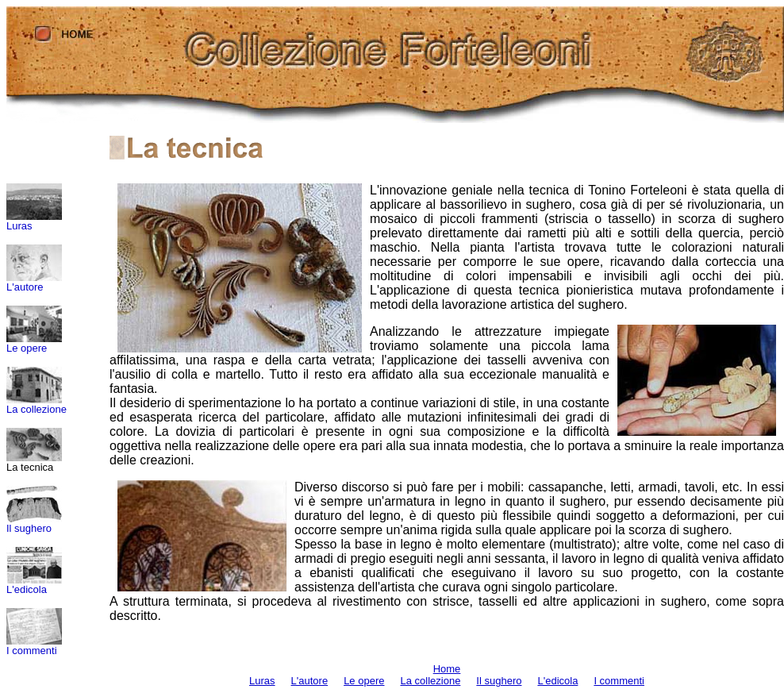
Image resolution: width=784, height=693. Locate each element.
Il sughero (29, 528)
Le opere (27, 348)
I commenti (32, 651)
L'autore (25, 287)
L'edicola (27, 589)
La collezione (37, 409)
